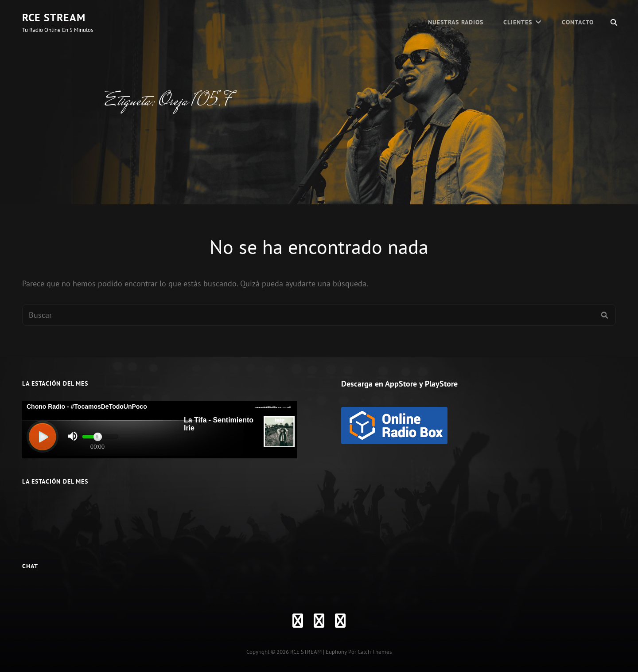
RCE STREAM (54, 18)
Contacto (578, 22)
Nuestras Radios (456, 22)
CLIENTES (518, 22)
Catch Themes (375, 652)
